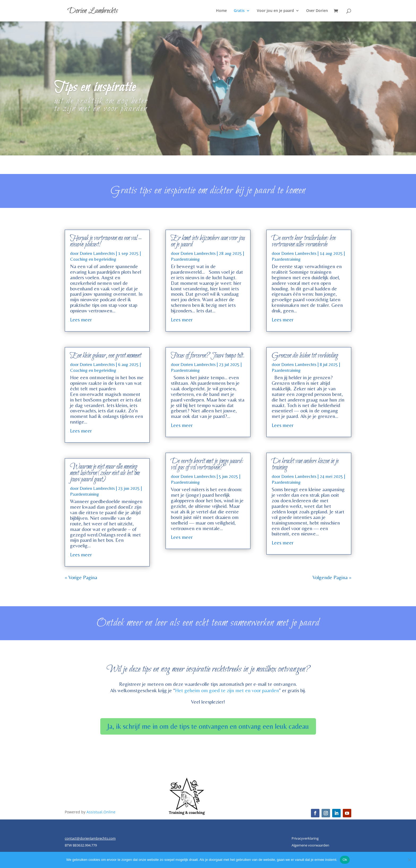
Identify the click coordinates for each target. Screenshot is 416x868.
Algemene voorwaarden (310, 845)
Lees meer (81, 320)
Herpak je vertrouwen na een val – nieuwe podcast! (106, 241)
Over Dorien (317, 11)
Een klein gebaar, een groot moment (106, 356)
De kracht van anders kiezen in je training (305, 464)
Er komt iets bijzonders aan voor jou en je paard (208, 241)
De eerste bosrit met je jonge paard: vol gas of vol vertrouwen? (207, 464)
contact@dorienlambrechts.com (90, 838)
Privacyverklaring (305, 838)
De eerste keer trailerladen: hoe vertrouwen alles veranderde (304, 241)
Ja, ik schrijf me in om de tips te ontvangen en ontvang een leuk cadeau (208, 726)
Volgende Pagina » (332, 577)
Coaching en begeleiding (93, 259)
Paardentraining (84, 494)
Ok (345, 860)
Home (221, 11)
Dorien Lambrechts (97, 253)
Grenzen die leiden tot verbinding (305, 356)
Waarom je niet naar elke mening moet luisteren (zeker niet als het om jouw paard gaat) (105, 473)
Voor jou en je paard (275, 11)
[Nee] (409, 860)
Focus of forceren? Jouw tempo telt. (208, 356)
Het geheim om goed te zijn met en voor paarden (227, 690)
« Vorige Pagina (81, 577)
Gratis (239, 11)
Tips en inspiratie (95, 93)
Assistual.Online (101, 812)
